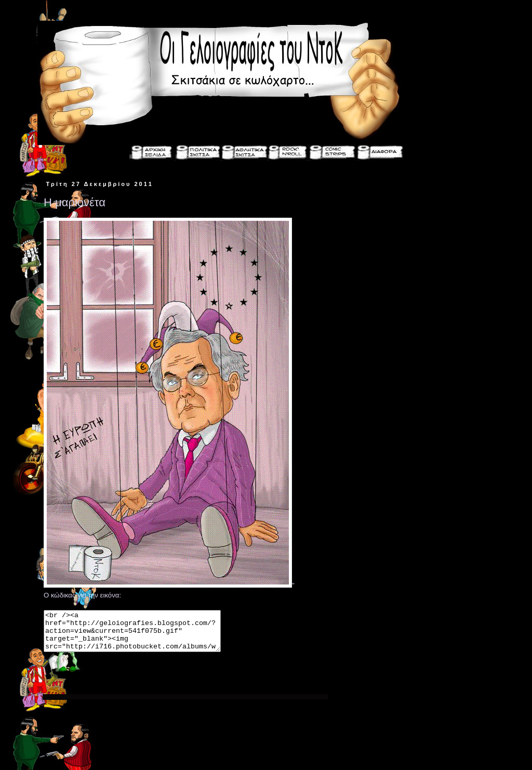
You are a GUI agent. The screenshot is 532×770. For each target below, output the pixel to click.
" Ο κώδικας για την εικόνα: (185, 632)
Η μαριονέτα (75, 202)
